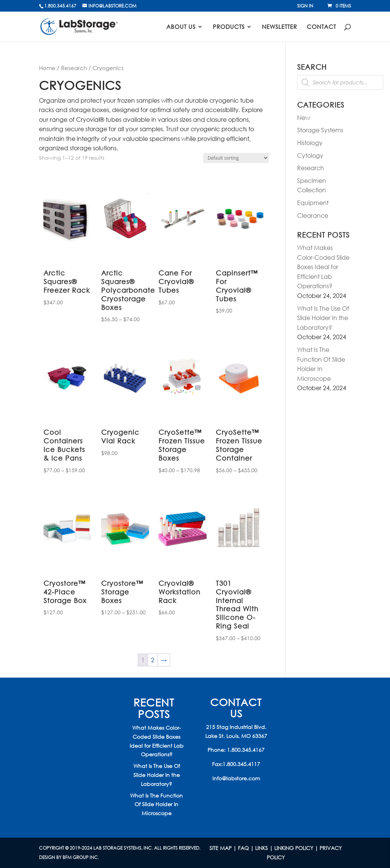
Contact (321, 27)
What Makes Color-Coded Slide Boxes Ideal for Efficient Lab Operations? (323, 267)
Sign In (305, 6)
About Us (181, 27)
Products (229, 27)
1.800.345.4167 (246, 750)
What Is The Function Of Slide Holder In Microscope (156, 804)
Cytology (310, 155)
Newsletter (279, 27)
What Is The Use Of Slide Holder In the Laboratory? (323, 318)
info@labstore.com (236, 778)
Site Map (220, 848)
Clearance (313, 215)
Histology (310, 143)
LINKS (261, 848)
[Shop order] (236, 158)
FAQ (243, 848)
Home (47, 68)
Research (74, 68)
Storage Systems (320, 130)
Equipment (313, 203)
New (304, 117)
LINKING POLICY (294, 848)
